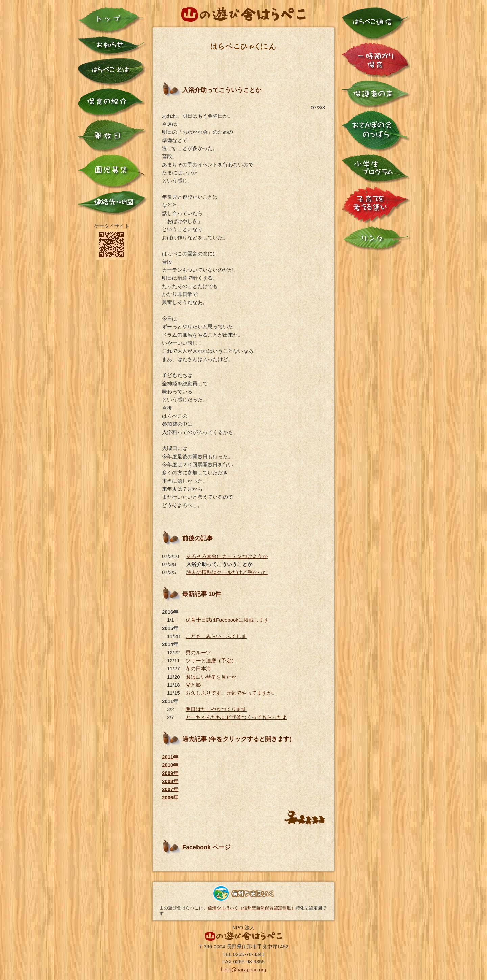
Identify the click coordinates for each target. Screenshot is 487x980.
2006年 (170, 797)
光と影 (193, 685)
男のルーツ (198, 652)
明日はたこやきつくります (216, 709)
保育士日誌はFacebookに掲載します (227, 620)
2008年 (170, 781)
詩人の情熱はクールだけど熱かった (227, 572)
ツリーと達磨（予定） (211, 660)
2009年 (170, 773)
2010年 (170, 765)
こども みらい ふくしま (216, 636)
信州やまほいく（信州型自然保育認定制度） (252, 908)
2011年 (170, 757)
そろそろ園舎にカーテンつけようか (227, 556)
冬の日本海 (198, 669)
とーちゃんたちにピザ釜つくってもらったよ (236, 717)
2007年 (170, 789)
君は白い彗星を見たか (211, 677)
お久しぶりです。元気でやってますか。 (231, 693)
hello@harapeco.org (243, 969)
